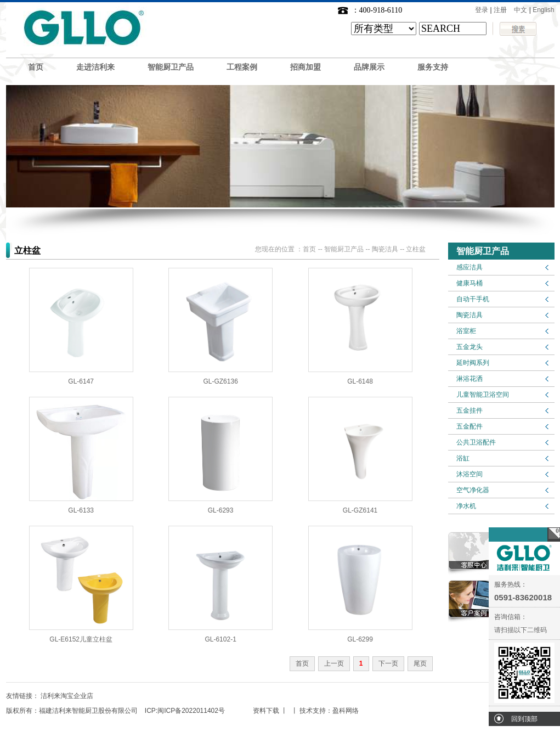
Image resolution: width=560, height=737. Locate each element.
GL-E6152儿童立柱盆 (81, 639)
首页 (36, 67)
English (543, 10)
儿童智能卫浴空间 (483, 395)
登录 (482, 10)
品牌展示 (369, 67)
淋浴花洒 (470, 379)
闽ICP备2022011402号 (191, 711)
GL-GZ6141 (360, 510)
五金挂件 (470, 410)
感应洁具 (470, 267)
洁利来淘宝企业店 (67, 696)
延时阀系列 (473, 363)
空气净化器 (473, 490)
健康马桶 (470, 283)
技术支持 (313, 711)
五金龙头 (470, 347)
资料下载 (266, 711)
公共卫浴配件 (476, 442)
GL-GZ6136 (220, 381)
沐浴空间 (470, 474)
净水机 (466, 506)
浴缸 (463, 458)
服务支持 (433, 67)
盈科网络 (346, 711)
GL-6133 (81, 510)
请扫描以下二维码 (521, 630)
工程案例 (242, 67)
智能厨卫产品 (171, 67)
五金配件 (470, 426)
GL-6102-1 (220, 639)
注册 (500, 10)
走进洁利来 (95, 67)
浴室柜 (466, 331)
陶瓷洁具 (470, 315)
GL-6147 (81, 381)
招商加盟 (306, 67)
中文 (521, 10)
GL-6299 (360, 639)
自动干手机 (473, 299)
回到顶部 (524, 719)
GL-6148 (360, 381)
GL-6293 (221, 510)
